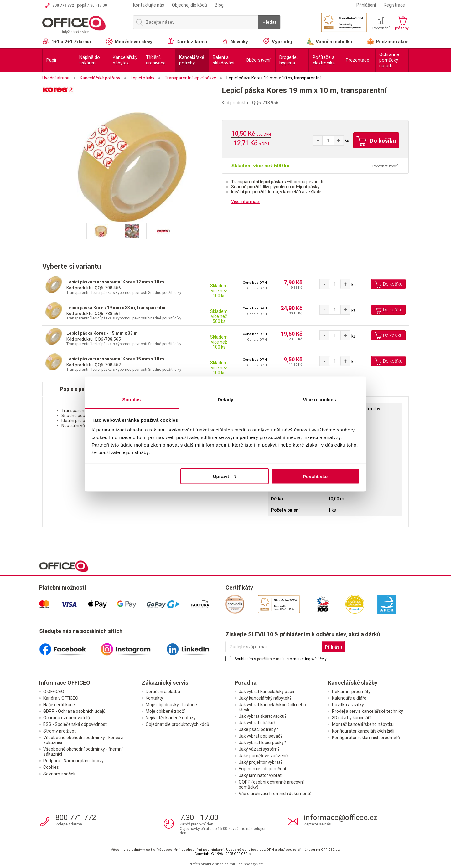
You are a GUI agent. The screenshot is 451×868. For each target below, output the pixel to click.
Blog (219, 5)
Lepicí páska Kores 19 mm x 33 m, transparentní (116, 308)
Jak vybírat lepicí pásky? (262, 743)
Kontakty (154, 698)
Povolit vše (315, 476)
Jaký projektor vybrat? (261, 762)
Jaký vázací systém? (259, 749)
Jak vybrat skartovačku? (263, 716)
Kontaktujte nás (149, 5)
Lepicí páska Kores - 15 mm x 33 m (102, 333)
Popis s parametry (82, 389)
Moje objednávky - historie (171, 705)
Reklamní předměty (351, 692)
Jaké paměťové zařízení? (264, 756)
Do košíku (376, 141)
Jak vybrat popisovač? (261, 736)
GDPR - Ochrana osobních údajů (74, 711)
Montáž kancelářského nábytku (363, 724)
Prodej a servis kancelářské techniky (368, 711)
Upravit (225, 476)
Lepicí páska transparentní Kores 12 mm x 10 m (115, 282)
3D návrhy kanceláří (351, 718)
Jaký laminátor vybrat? (261, 775)
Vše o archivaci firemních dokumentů (275, 794)
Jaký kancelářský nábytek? (265, 698)
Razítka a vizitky (348, 705)
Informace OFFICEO (65, 683)
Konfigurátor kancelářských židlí (363, 731)
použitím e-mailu (271, 659)
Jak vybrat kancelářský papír (267, 692)
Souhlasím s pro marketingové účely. (281, 659)
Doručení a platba (163, 692)
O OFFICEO (54, 692)
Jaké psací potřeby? (258, 729)
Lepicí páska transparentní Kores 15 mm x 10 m (115, 359)
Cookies (51, 767)
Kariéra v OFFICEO (61, 698)
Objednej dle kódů (189, 5)
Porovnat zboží (385, 166)
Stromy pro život (60, 731)
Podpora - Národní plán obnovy (73, 761)
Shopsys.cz (253, 864)
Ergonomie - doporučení (262, 769)
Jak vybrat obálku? (257, 723)
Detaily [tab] (225, 399)
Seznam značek (59, 774)
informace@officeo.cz (340, 818)
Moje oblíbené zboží (165, 711)
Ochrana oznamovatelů (67, 718)
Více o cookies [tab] (319, 399)
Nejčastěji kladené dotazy (171, 718)
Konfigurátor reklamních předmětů (366, 738)
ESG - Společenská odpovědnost (75, 724)
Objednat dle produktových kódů (177, 724)
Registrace (394, 5)
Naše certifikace (59, 705)
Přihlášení (366, 5)
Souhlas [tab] (131, 399)
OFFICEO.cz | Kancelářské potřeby (85, 25)
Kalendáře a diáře (349, 698)
